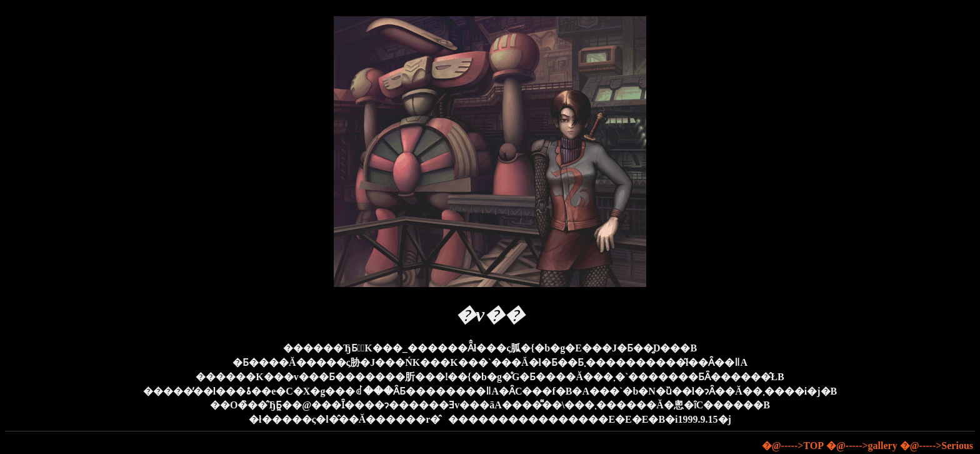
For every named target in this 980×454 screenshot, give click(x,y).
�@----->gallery (862, 446)
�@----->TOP (793, 446)
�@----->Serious (937, 446)
